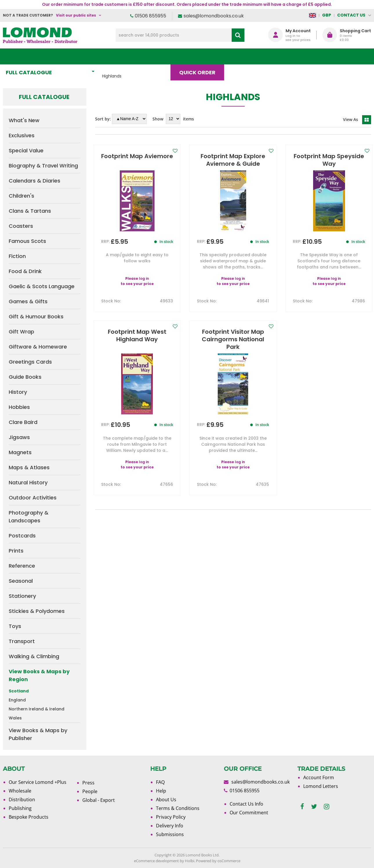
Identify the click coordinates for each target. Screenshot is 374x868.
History (18, 392)
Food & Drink (25, 271)
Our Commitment (249, 813)
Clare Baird (23, 422)
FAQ (160, 782)
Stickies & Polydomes (37, 611)
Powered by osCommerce (218, 861)
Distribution (22, 800)
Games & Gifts (28, 301)
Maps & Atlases (29, 467)
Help (161, 791)
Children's (21, 196)
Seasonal (21, 581)
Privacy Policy (171, 817)
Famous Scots (27, 241)
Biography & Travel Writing (43, 166)
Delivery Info (170, 826)
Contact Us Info (246, 804)
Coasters (21, 226)
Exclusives (22, 135)
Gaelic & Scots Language (42, 286)
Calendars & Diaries (35, 181)
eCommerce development (156, 861)
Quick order (200, 56)
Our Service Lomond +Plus (38, 782)
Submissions (170, 834)
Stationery (22, 596)
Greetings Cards (30, 362)
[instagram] (327, 807)
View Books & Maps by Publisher (38, 734)
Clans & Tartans (30, 211)
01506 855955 (150, 16)
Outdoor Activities (33, 498)
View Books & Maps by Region (39, 675)
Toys (15, 626)
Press (88, 783)
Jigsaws (19, 437)
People (90, 791)
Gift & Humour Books (36, 316)
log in (144, 278)
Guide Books (25, 377)
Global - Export (99, 800)
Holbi (190, 861)
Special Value (26, 150)
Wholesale (20, 791)
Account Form (319, 777)
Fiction (17, 256)
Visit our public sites (76, 15)
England (17, 700)
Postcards (22, 536)
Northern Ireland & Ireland (37, 709)
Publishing (20, 808)
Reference (22, 566)
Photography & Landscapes (29, 517)
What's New (129, 56)
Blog (243, 56)
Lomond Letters (321, 786)
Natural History (28, 482)
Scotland (19, 691)
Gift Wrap (21, 332)
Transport (22, 641)
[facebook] (302, 807)
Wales (15, 718)
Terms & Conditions (178, 808)
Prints (16, 551)
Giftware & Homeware (38, 347)
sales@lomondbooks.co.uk (214, 16)
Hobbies (19, 407)
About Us (281, 56)
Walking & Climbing (34, 656)
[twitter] (314, 807)
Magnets (20, 452)
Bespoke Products (29, 817)
